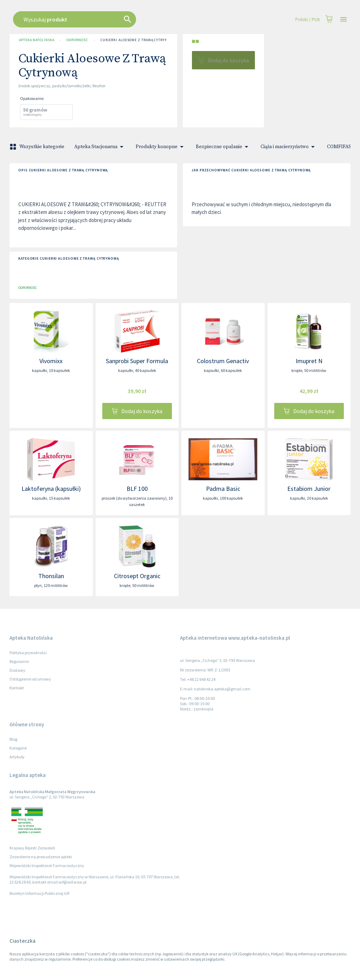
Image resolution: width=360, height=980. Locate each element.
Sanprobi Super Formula (137, 361)
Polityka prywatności (28, 653)
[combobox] (153, 19)
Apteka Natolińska (37, 40)
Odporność (77, 40)
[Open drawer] (343, 20)
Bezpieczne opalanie (223, 147)
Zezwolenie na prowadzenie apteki (41, 857)
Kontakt (17, 688)
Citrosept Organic (137, 576)
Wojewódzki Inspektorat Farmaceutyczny (47, 865)
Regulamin (19, 661)
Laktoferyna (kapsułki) (51, 489)
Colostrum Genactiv (223, 361)
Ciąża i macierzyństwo (289, 147)
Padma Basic (223, 489)
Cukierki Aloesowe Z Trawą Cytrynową (138, 40)
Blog (13, 739)
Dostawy (17, 670)
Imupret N (309, 361)
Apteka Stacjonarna (100, 147)
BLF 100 (137, 489)
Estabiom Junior (309, 489)
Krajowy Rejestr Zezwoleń (32, 848)
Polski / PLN (307, 20)
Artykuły (17, 757)
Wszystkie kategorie (38, 147)
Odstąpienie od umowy (30, 679)
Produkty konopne (161, 147)
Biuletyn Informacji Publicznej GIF (40, 893)
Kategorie (18, 748)
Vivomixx (51, 361)
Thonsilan (51, 576)
